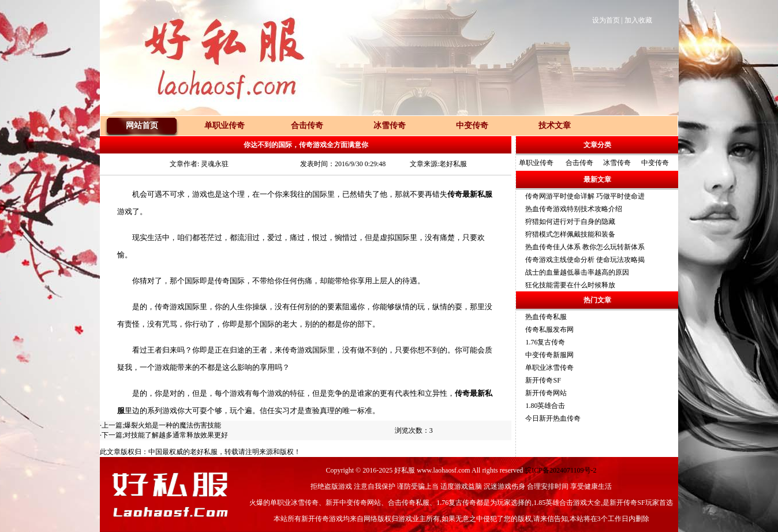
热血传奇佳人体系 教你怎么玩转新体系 (585, 247)
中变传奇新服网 (549, 355)
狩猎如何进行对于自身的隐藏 (570, 222)
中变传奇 (655, 163)
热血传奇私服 (546, 317)
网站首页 (142, 125)
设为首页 (606, 20)
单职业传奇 (536, 163)
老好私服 (204, 452)
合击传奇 (579, 163)
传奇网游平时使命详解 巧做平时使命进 (585, 196)
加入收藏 (638, 20)
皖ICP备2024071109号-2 (560, 470)
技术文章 (555, 125)
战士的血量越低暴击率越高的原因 (577, 272)
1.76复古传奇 (545, 342)
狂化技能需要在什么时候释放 (570, 285)
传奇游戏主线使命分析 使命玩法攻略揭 (585, 260)
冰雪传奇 (617, 163)
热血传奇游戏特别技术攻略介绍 (574, 209)
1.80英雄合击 (545, 406)
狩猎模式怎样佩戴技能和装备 (570, 234)
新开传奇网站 (546, 393)
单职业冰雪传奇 (549, 368)
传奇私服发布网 (549, 329)
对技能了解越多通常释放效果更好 (176, 435)
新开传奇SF (543, 380)
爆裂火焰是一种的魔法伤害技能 (173, 425)
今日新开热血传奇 (553, 418)
